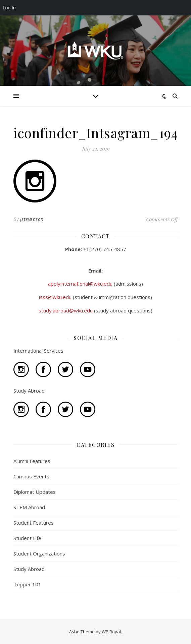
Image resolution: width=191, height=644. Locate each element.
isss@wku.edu (56, 297)
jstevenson (32, 219)
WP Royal (111, 632)
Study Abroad (29, 569)
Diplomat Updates (35, 492)
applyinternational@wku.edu (81, 284)
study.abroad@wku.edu (66, 310)
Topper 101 (27, 584)
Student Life (27, 538)
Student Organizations (39, 553)
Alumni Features (32, 461)
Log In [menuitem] (9, 8)
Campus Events (31, 476)
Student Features (34, 523)
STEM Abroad (29, 507)
